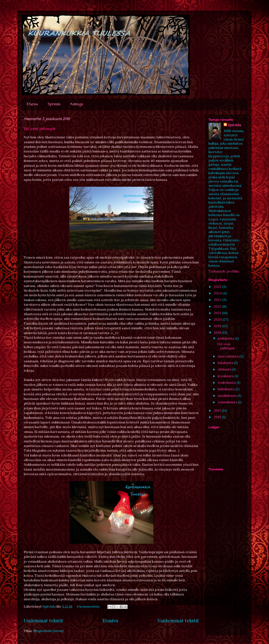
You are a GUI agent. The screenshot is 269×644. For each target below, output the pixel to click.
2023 (218, 300)
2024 (218, 293)
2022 (218, 306)
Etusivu (32, 104)
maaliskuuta (228, 395)
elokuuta (225, 369)
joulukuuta (226, 338)
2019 (218, 326)
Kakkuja (77, 104)
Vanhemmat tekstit (178, 621)
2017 (218, 410)
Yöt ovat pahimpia (40, 129)
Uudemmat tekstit (44, 621)
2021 (218, 313)
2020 (218, 319)
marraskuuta (229, 356)
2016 (218, 417)
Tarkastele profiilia (224, 271)
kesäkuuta (226, 376)
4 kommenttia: (89, 606)
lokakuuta (226, 363)
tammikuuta (228, 402)
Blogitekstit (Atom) (48, 631)
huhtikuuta (227, 389)
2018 (218, 332)
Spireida (54, 104)
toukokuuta (227, 382)
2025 (218, 287)
